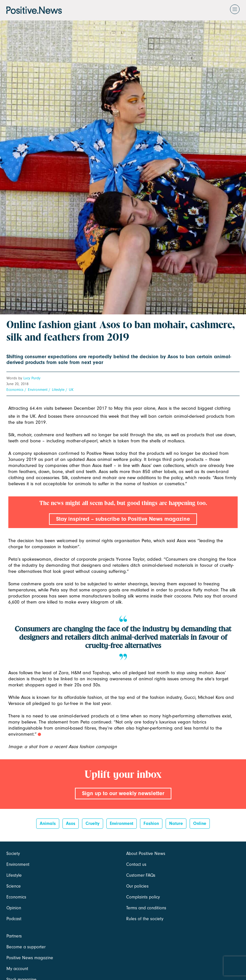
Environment (38, 390)
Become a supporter (26, 947)
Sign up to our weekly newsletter (123, 793)
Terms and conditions (146, 908)
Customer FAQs (141, 875)
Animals (48, 823)
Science (14, 886)
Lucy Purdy (32, 378)
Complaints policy (143, 897)
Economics (15, 390)
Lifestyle (58, 390)
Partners (14, 936)
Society (13, 854)
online (200, 823)
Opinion (14, 908)
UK (71, 390)
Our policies (137, 886)
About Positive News (146, 854)
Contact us (136, 864)
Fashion (151, 823)
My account (17, 969)
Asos (71, 823)
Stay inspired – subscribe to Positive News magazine (123, 519)
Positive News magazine (30, 958)
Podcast (14, 919)
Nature (176, 823)
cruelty (93, 823)
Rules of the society (145, 919)
